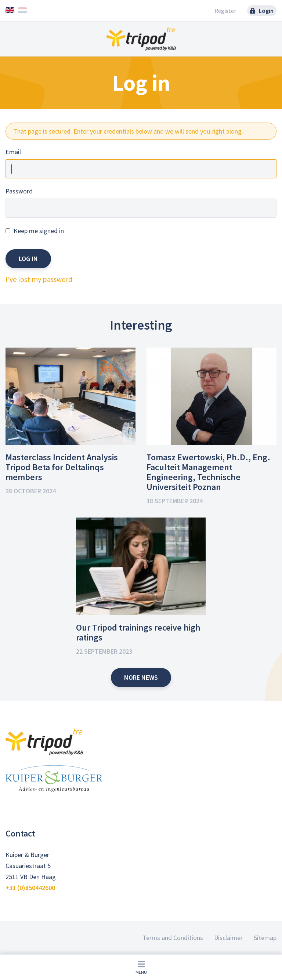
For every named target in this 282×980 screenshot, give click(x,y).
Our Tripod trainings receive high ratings (138, 632)
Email (13, 152)
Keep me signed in (39, 231)
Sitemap (265, 938)
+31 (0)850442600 (30, 888)
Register (225, 11)
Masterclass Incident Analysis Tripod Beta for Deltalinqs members (62, 467)
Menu (141, 968)
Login (262, 11)
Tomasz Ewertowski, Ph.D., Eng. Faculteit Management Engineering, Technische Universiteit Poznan (208, 472)
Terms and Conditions (173, 938)
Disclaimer (228, 938)
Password (19, 191)
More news (141, 677)
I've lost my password (39, 279)
